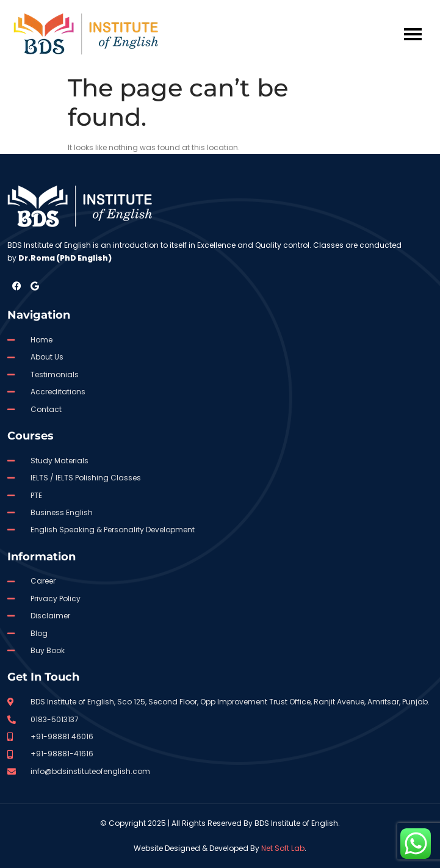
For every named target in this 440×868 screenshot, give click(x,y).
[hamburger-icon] (413, 34)
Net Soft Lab (283, 848)
